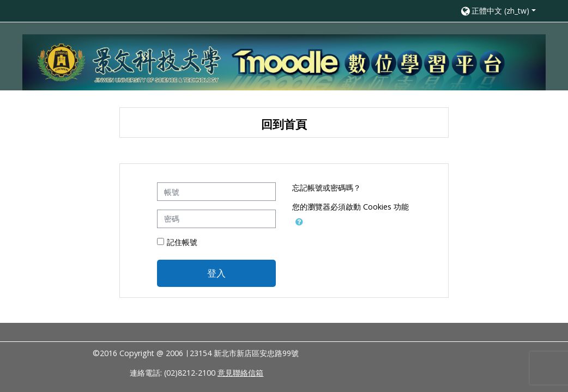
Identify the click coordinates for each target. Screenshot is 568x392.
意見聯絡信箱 (240, 373)
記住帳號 (182, 242)
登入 (216, 273)
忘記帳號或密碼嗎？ (327, 188)
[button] (498, 11)
